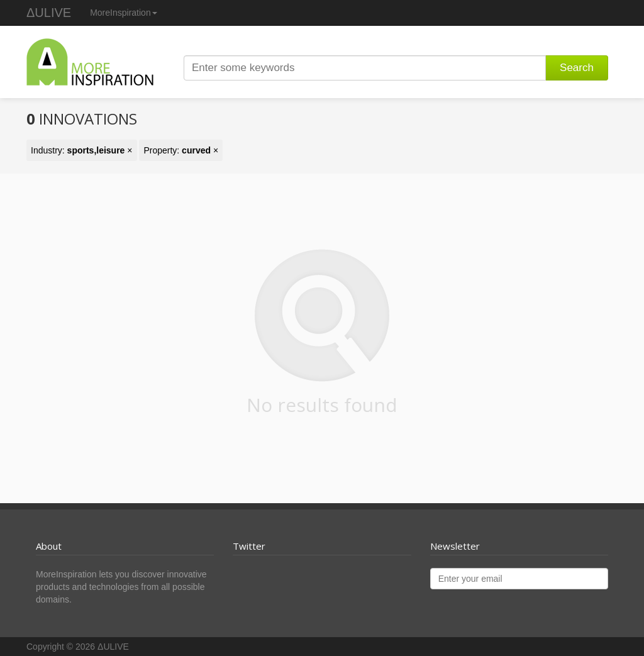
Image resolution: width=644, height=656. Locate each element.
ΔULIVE (49, 13)
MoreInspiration (124, 13)
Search (577, 68)
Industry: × (82, 150)
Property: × (181, 150)
